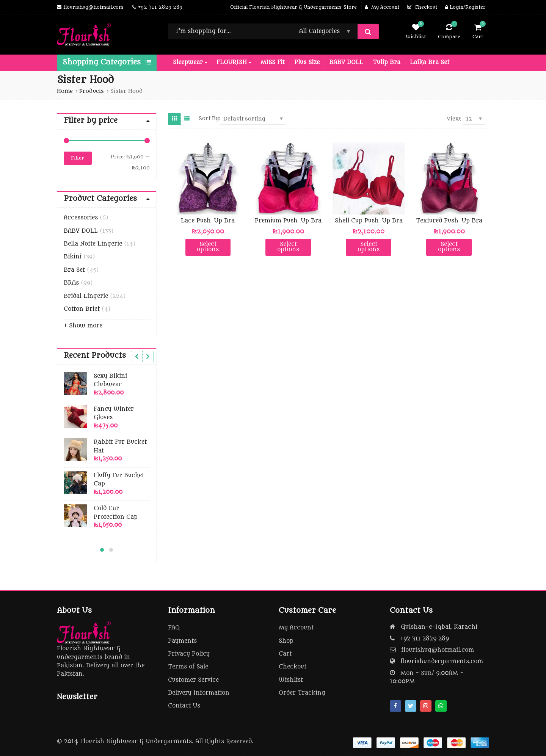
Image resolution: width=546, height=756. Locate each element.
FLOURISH (234, 62)
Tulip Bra (387, 62)
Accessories (81, 218)
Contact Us (184, 706)
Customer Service (193, 680)
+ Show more (83, 326)
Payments (182, 641)
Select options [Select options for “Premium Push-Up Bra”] (288, 247)
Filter (78, 158)
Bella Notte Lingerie (93, 244)
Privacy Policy (189, 654)
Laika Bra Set (430, 62)
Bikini (73, 257)
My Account (296, 628)
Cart (285, 654)
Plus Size (307, 62)
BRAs (71, 283)
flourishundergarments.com (442, 661)
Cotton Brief (82, 309)
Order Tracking (302, 693)
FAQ (174, 628)
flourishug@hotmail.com (438, 650)
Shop (286, 641)
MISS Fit (273, 62)
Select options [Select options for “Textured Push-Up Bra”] (449, 247)
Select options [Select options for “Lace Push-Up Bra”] (208, 247)
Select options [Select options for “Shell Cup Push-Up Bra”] (369, 247)
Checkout (293, 667)
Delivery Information (199, 693)
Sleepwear (190, 62)
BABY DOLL (346, 62)
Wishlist (291, 680)
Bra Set (74, 270)
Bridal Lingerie (86, 296)
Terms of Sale (188, 667)
